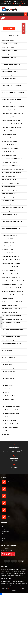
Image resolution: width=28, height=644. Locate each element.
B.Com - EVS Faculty (6, 431)
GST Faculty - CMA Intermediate (8, 187)
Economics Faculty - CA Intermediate (9, 96)
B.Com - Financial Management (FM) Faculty (11, 406)
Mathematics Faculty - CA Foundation (9, 51)
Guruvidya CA (4, 581)
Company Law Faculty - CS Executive (9, 253)
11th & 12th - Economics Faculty (8, 358)
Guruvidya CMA (9, 581)
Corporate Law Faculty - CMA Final (9, 204)
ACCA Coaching (20, 570)
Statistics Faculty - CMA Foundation (9, 155)
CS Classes (3, 587)
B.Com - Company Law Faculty (8, 378)
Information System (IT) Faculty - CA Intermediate (12, 103)
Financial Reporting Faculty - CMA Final (10, 211)
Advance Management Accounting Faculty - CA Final (12, 124)
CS (7, 496)
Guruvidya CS (15, 581)
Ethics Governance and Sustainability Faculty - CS (12, 302)
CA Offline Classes (8, 573)
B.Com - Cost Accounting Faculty (8, 396)
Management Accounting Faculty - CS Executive (12, 267)
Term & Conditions (5, 531)
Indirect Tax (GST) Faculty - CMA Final (9, 215)
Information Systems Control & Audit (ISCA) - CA (12, 127)
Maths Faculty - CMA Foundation (8, 152)
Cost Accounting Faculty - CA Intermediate (10, 75)
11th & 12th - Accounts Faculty (8, 347)
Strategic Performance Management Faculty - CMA (12, 221)
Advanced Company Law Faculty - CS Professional (12, 284)
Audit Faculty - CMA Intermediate (8, 176)
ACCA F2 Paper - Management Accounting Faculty (12, 319)
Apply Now (9, 29)
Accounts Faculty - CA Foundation (9, 40)
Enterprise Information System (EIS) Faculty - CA (12, 99)
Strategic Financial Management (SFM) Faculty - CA (12, 113)
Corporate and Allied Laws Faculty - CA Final (11, 120)
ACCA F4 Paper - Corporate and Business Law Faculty (12, 326)
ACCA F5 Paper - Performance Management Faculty (12, 330)
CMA (8, 503)
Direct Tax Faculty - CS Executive (8, 246)
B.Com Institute (8, 572)
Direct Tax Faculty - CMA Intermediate (9, 162)
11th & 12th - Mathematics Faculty (9, 351)
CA (7, 489)
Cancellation (4, 536)
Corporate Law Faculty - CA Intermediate (10, 72)
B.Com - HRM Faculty (6, 392)
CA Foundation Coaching (19, 575)
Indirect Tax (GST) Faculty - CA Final (9, 134)
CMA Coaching (14, 570)
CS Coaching (9, 570)
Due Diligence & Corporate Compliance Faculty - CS (12, 291)
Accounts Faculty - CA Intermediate (9, 68)
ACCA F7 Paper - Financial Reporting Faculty (11, 337)
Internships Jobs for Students (6, 577)
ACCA (8, 482)
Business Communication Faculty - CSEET (10, 225)
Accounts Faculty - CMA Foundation (9, 138)
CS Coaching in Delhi (20, 583)
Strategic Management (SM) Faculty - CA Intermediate (13, 106)
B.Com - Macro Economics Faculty (9, 382)
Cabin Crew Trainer (6, 434)
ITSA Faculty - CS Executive (7, 298)
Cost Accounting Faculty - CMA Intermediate (11, 166)
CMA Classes (8, 587)
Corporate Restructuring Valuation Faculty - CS (11, 288)
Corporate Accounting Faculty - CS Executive (11, 263)
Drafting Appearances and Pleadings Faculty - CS (12, 309)
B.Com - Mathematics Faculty (8, 399)
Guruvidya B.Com (4, 583)
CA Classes (24, 585)
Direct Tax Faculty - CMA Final (8, 201)
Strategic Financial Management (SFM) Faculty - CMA (13, 208)
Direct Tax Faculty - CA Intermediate (9, 79)
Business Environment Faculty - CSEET (10, 235)
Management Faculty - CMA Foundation (10, 145)
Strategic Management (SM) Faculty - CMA (10, 194)
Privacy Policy (4, 529)
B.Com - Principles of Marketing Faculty (10, 410)
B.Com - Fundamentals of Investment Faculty (11, 424)
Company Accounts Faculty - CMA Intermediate (11, 173)
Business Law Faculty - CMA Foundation (10, 148)
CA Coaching (3, 570)
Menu (3, 14)
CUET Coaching (14, 572)
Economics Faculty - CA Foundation (9, 61)
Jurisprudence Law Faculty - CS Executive (10, 256)
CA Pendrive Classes (10, 575)
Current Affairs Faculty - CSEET (8, 242)
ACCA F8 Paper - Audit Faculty (8, 340)
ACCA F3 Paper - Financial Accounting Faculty (11, 323)
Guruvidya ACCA (21, 581)
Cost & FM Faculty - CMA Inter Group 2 (9, 180)
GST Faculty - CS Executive (7, 249)
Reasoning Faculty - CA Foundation (9, 58)
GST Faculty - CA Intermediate (8, 82)
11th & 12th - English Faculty (7, 361)
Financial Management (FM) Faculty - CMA (10, 183)
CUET (8, 517)
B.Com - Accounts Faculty (7, 364)
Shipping (3, 534)
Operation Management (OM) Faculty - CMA (11, 190)
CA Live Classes (15, 573)
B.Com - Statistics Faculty (7, 389)
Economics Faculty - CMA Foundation (9, 141)
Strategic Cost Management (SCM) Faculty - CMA (12, 197)
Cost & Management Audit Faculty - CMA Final (11, 218)
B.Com (8, 510)
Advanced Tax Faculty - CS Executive (9, 305)
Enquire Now (24, 28)
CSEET (12, 587)
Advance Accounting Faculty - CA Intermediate (11, 85)
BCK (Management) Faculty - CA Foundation (11, 65)
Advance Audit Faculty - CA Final (8, 117)
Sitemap (3, 538)
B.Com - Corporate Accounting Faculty (10, 375)
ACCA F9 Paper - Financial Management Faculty (11, 344)
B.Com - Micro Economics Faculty (9, 372)
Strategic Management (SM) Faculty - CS (10, 274)
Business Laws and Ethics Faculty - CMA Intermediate (13, 169)
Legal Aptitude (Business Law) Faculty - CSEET (11, 228)
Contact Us (4, 541)
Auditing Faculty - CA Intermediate (9, 89)
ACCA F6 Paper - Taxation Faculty (8, 333)
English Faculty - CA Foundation (8, 47)
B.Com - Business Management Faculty (10, 427)
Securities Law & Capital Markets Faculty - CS (11, 277)
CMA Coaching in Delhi (12, 583)
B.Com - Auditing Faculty (7, 417)
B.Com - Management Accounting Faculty (10, 413)
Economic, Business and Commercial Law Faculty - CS (13, 281)
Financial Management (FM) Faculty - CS (10, 270)
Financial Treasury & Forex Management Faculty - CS (13, 295)
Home (3, 527)
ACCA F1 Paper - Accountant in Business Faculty (12, 316)
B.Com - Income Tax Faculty (7, 385)
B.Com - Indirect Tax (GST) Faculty (9, 420)
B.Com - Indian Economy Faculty (8, 403)
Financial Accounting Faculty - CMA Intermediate (12, 159)
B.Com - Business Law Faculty (8, 368)
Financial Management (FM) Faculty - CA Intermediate (13, 92)
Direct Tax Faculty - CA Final (7, 131)
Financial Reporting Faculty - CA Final (9, 110)
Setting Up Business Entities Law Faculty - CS (11, 260)
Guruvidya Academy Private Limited (15, 589)
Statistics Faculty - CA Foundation (9, 54)
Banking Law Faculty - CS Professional (10, 312)
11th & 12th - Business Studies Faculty (10, 354)
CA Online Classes (22, 573)
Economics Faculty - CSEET (7, 239)
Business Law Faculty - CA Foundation (9, 44)
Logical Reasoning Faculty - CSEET (9, 232)
